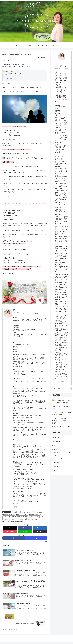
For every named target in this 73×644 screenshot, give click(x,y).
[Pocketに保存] (10, 532)
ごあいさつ (55, 449)
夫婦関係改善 (30, 519)
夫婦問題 (26, 517)
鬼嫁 (22, 521)
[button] (40, 532)
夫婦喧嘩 (42, 517)
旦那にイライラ (6, 521)
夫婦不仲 (31, 515)
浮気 (18, 521)
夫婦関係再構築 (22, 519)
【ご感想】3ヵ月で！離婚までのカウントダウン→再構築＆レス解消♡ (62, 421)
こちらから (16, 273)
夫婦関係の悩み (6, 519)
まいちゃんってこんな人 (10, 79)
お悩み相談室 (56, 442)
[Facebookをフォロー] (14, 507)
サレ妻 (14, 512)
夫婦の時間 (19, 515)
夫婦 (41, 512)
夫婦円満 (12, 517)
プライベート (56, 463)
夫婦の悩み (12, 515)
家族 (53, 470)
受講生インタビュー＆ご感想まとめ (61, 407)
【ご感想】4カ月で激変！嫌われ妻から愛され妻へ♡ (62, 413)
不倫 (19, 512)
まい (14, 310)
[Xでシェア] (10, 528)
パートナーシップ (7, 512)
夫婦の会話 (6, 515)
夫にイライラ (30, 512)
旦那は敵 (13, 521)
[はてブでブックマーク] (40, 528)
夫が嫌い (24, 512)
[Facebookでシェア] (25, 528)
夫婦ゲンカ (25, 515)
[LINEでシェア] (25, 532)
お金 (53, 445)
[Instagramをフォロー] (16, 507)
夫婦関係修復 (14, 519)
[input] (62, 389)
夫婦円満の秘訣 (19, 517)
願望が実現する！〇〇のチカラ (61, 427)
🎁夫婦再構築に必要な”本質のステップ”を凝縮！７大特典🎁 (62, 401)
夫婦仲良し (6, 517)
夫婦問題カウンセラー (34, 517)
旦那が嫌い (37, 519)
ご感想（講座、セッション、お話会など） (61, 454)
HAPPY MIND (56, 438)
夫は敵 (36, 512)
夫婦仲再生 (37, 515)
